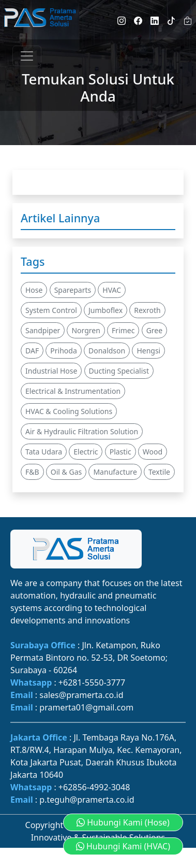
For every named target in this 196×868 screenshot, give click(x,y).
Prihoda (63, 351)
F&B (32, 472)
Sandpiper (43, 330)
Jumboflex (105, 310)
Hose (34, 290)
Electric (86, 452)
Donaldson (107, 351)
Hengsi (148, 351)
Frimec (123, 330)
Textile (159, 472)
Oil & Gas (66, 472)
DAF (32, 351)
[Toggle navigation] (27, 56)
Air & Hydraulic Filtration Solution (82, 431)
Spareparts (73, 290)
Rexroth (147, 310)
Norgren (86, 330)
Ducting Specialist (119, 371)
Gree (155, 330)
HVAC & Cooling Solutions (69, 411)
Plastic (120, 452)
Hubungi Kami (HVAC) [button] (123, 846)
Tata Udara (44, 452)
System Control (51, 310)
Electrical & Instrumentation (73, 391)
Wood (153, 452)
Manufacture (115, 472)
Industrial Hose (51, 371)
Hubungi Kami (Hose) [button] (123, 822)
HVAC (112, 290)
